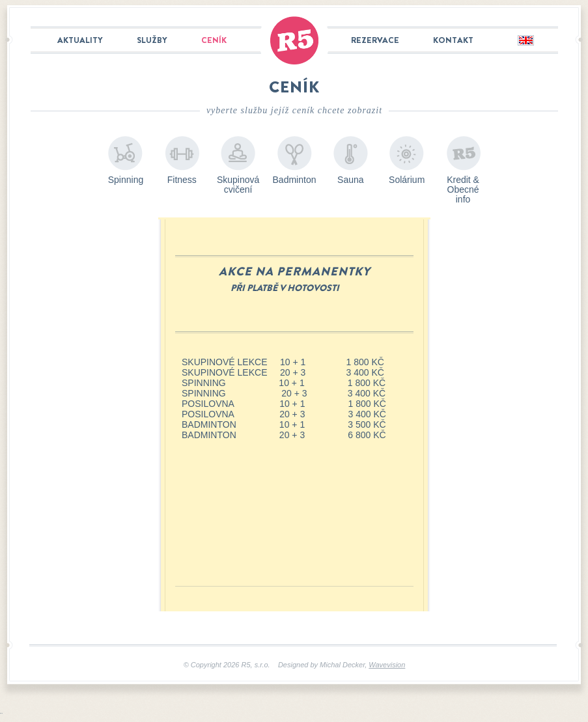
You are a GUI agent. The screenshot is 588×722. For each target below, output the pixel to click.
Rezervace (375, 40)
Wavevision (387, 665)
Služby (152, 40)
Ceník (214, 40)
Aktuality (80, 40)
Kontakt (453, 40)
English (525, 41)
